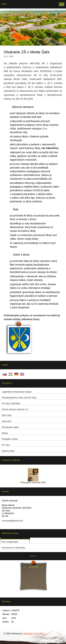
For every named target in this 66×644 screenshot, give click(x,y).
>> (42, 567)
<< (25, 567)
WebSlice (28, 634)
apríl (31, 567)
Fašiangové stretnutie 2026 (33, 483)
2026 (36, 567)
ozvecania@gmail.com (12, 521)
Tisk (36, 634)
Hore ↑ (43, 634)
